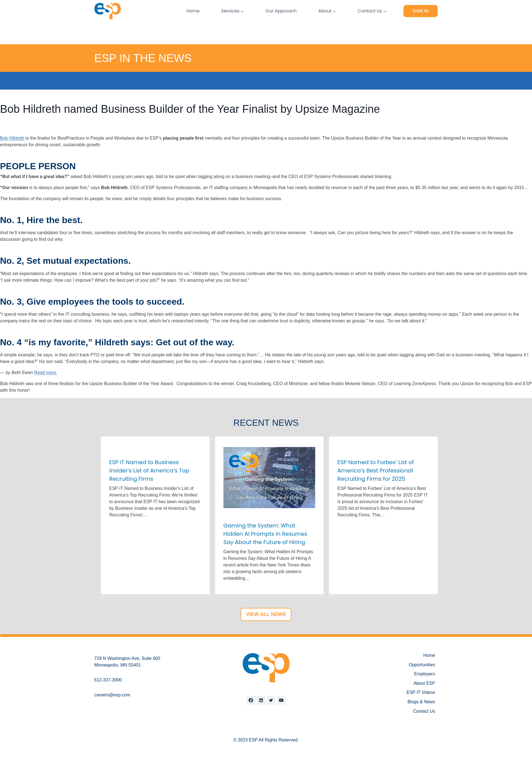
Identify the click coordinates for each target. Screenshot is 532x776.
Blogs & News (421, 702)
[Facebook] (251, 700)
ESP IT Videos (421, 692)
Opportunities (422, 665)
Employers (425, 674)
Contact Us (424, 711)
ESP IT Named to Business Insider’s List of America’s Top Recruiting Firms (149, 471)
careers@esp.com (112, 695)
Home (193, 11)
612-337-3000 (108, 680)
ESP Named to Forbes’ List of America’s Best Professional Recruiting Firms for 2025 (375, 471)
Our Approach (281, 11)
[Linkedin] (261, 700)
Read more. (46, 373)
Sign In (421, 11)
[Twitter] (271, 700)
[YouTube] (281, 700)
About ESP (424, 683)
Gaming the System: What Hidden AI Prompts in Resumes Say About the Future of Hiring (265, 534)
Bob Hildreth (12, 138)
